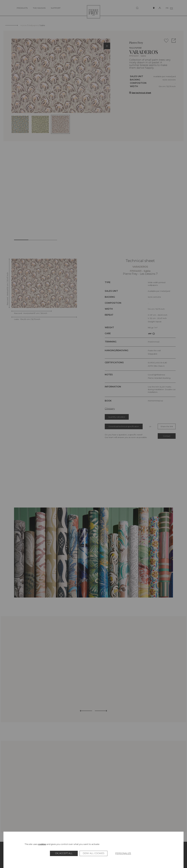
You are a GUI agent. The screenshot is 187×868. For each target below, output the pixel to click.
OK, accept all (64, 853)
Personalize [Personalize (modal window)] (123, 853)
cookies (42, 844)
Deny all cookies (94, 853)
